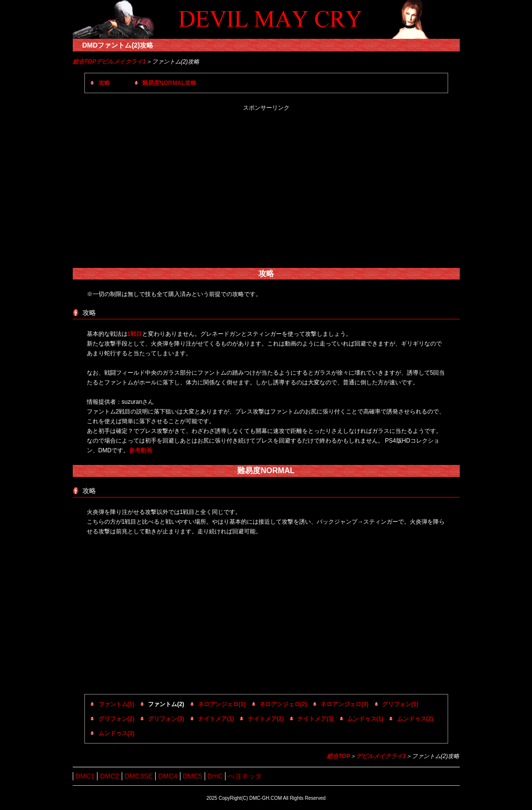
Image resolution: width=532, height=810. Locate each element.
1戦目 (135, 334)
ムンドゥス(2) (415, 719)
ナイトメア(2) (266, 719)
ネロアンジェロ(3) (345, 704)
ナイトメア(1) (216, 719)
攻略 (104, 83)
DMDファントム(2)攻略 (118, 45)
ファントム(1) (117, 704)
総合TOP (84, 62)
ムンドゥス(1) (365, 719)
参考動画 (141, 450)
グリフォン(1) (400, 704)
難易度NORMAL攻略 (169, 83)
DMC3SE (139, 776)
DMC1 (85, 776)
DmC (215, 776)
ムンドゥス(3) (117, 733)
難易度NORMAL (266, 471)
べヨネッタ (245, 776)
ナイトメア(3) (315, 719)
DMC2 (110, 776)
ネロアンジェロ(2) (283, 704)
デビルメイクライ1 (121, 62)
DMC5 (193, 776)
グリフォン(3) (166, 719)
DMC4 (168, 776)
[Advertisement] (266, 190)
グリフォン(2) (117, 719)
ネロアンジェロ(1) (222, 704)
